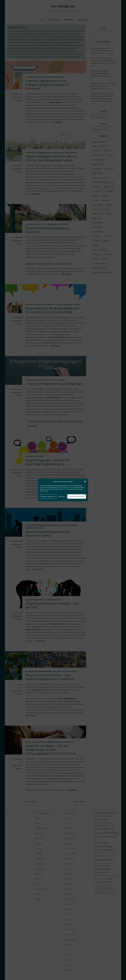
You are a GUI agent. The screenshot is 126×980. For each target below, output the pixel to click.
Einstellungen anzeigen (77, 496)
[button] (85, 482)
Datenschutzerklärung (79, 487)
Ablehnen (62, 496)
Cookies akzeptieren (48, 496)
